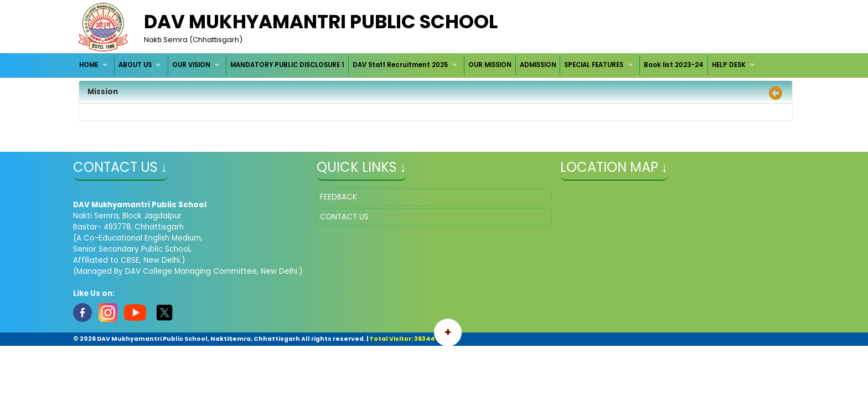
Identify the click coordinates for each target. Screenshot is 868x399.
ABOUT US (135, 65)
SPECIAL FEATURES (594, 65)
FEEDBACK (339, 197)
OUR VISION (191, 65)
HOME (89, 65)
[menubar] (419, 65)
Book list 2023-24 (674, 65)
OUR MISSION (490, 65)
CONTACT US (344, 217)
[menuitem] (95, 65)
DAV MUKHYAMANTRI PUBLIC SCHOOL (321, 22)
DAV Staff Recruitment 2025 (400, 65)
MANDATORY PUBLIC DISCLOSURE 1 (287, 65)
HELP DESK (729, 65)
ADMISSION (538, 65)
